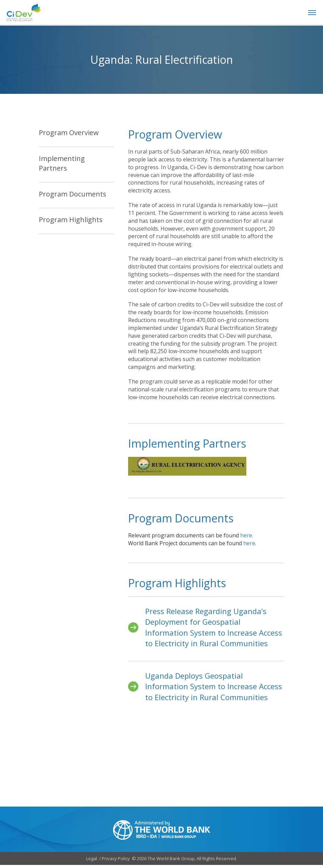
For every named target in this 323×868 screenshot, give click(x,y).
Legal (92, 861)
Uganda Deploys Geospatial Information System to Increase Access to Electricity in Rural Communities (214, 689)
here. (247, 538)
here (249, 546)
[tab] (76, 138)
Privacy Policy (116, 861)
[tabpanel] (206, 276)
